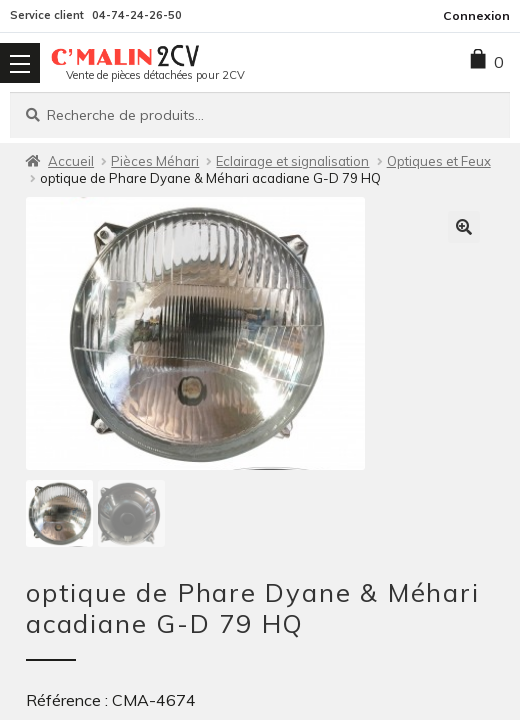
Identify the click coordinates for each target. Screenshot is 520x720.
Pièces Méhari (155, 161)
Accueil (71, 161)
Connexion (476, 15)
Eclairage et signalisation (292, 161)
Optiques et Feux (439, 161)
